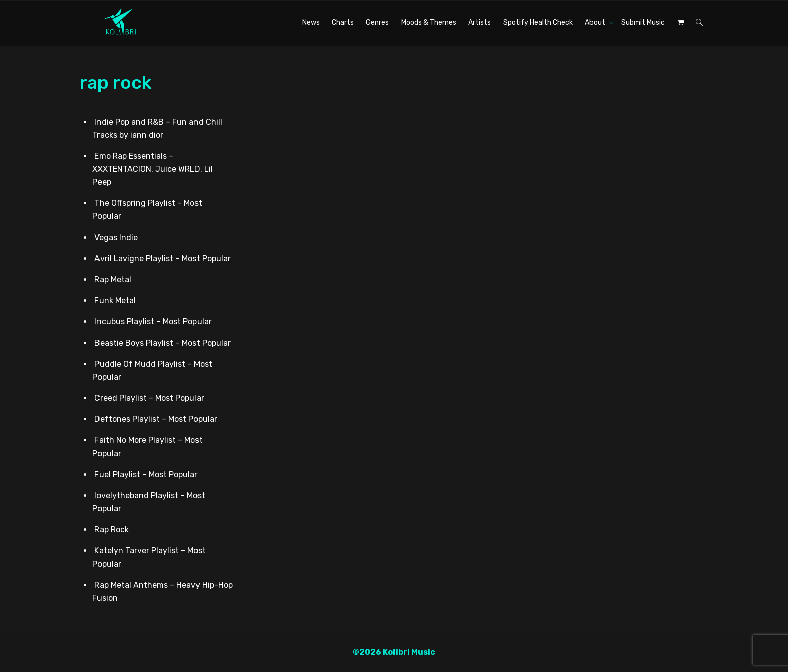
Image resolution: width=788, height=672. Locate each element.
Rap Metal (113, 279)
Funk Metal (115, 301)
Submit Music (643, 22)
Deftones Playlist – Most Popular (156, 419)
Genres (377, 22)
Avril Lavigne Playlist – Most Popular (163, 258)
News (311, 22)
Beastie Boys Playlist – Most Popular (163, 343)
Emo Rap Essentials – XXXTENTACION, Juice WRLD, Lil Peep (153, 169)
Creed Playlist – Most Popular (149, 398)
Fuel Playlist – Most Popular (146, 474)
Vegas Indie (116, 237)
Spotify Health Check (538, 22)
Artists (480, 22)
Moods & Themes (429, 22)
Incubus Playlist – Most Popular (153, 322)
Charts (343, 22)
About (596, 22)
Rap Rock (112, 530)
